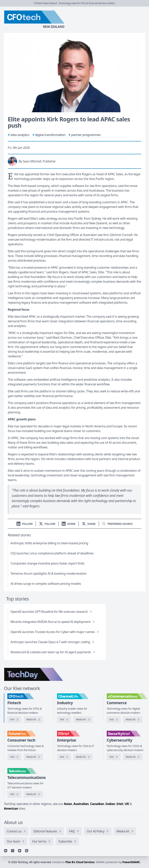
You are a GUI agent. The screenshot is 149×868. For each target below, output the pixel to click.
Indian (110, 804)
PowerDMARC (131, 862)
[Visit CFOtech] (14, 720)
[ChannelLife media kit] (83, 720)
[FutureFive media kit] (33, 757)
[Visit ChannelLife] (64, 720)
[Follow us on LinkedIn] (25, 524)
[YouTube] (20, 851)
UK (127, 804)
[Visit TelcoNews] (14, 794)
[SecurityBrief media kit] (133, 757)
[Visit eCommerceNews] (114, 720)
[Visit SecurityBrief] (114, 757)
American (11, 808)
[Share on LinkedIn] (69, 524)
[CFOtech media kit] (33, 720)
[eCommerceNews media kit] (133, 720)
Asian (68, 804)
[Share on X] (89, 524)
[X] (13, 851)
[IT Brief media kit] (83, 757)
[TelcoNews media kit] (33, 794)
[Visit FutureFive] (14, 757)
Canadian (97, 804)
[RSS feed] (27, 851)
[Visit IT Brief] (64, 757)
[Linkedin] (6, 851)
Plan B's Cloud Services (80, 862)
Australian (81, 804)
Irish (120, 804)
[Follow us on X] (47, 524)
